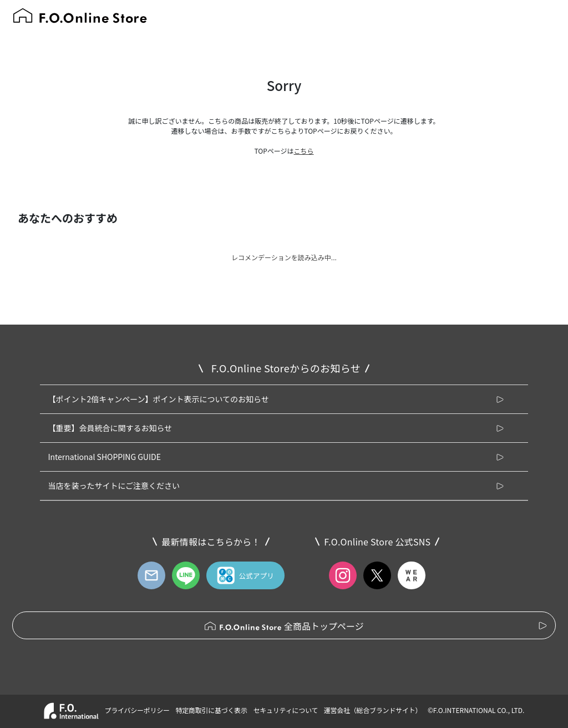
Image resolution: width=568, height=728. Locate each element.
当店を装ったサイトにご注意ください (114, 486)
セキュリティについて (286, 710)
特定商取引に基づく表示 (211, 710)
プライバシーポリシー (137, 710)
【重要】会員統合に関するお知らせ (110, 428)
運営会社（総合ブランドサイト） (373, 710)
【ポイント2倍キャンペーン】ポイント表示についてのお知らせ (158, 399)
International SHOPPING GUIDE (104, 457)
